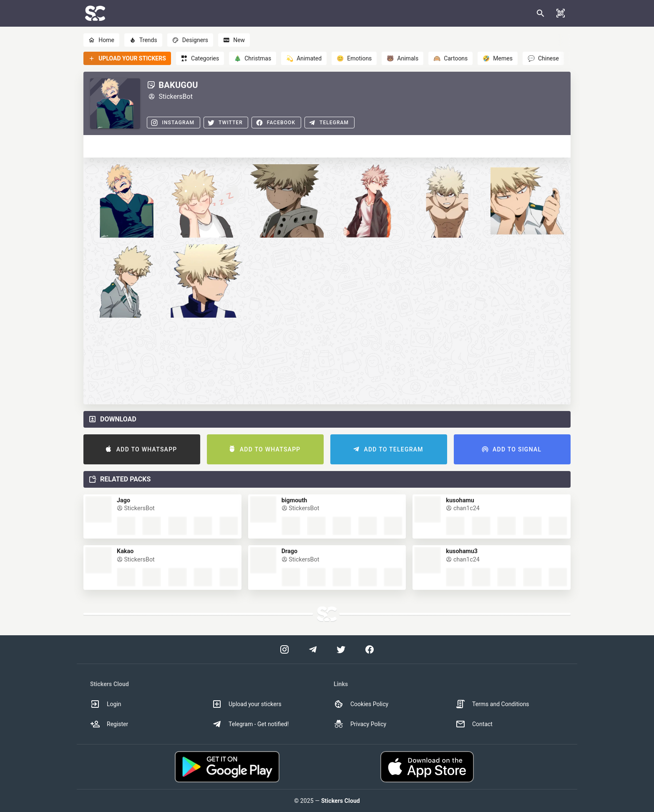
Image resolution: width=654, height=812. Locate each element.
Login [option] (106, 704)
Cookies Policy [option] (361, 704)
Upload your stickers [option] (247, 704)
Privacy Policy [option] (360, 724)
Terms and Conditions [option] (492, 704)
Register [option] (109, 724)
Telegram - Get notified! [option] (250, 724)
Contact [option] (474, 724)
